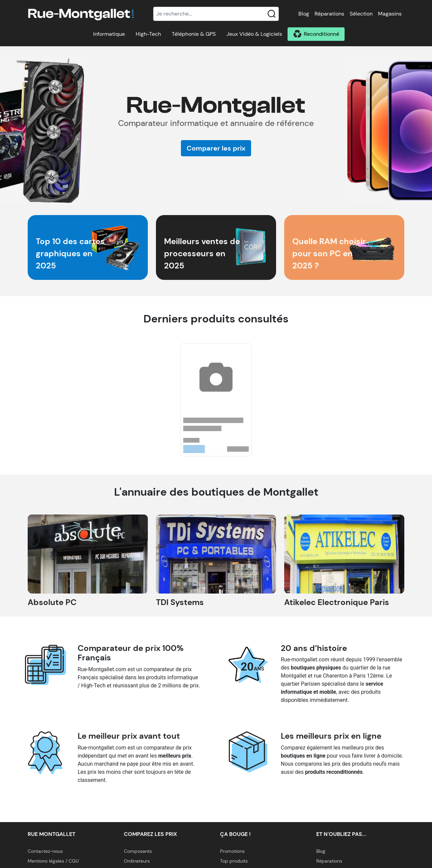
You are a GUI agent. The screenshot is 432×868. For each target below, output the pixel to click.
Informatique (109, 34)
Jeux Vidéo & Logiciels (254, 34)
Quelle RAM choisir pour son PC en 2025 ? (329, 253)
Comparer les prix (216, 148)
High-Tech (148, 34)
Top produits (234, 861)
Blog (304, 14)
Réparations (329, 14)
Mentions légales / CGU (53, 861)
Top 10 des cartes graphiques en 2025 (70, 253)
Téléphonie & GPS (194, 34)
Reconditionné (321, 34)
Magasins (390, 14)
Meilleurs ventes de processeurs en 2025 (202, 253)
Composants (138, 851)
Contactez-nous (45, 851)
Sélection (361, 14)
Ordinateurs (137, 861)
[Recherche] (216, 14)
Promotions (232, 851)
